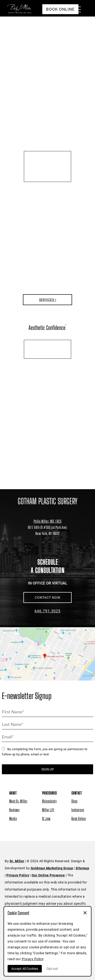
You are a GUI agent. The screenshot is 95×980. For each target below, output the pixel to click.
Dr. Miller (17, 861)
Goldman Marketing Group (52, 868)
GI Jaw (46, 818)
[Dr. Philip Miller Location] (47, 530)
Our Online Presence (48, 875)
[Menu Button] (76, 10)
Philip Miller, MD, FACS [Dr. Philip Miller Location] (48, 521)
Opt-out (52, 969)
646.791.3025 (47, 611)
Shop (74, 801)
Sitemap (82, 868)
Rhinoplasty (49, 801)
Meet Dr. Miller (18, 801)
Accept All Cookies (25, 969)
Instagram (78, 810)
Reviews (14, 810)
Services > (48, 300)
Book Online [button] (60, 9)
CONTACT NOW (47, 597)
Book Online (79, 818)
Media (13, 818)
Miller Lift (48, 810)
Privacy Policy (18, 875)
